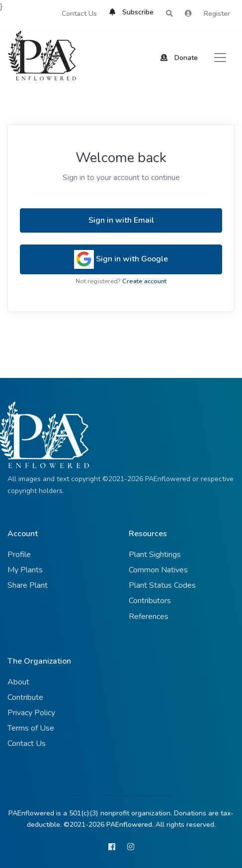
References (149, 617)
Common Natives (158, 570)
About (18, 682)
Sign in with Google (121, 259)
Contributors (150, 601)
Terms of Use (31, 728)
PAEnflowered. (130, 825)
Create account (144, 281)
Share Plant (28, 585)
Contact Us (79, 14)
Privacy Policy (31, 713)
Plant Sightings (155, 555)
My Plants (25, 570)
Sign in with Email (121, 220)
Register (217, 14)
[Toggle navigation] (220, 58)
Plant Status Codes (162, 585)
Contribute (25, 697)
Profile (19, 555)
